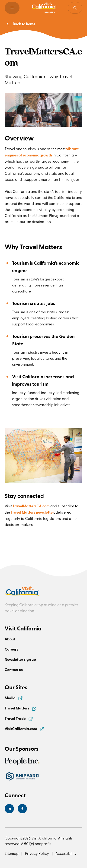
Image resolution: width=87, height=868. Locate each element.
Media (14, 698)
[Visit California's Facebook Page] (22, 809)
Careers (11, 649)
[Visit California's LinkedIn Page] (9, 809)
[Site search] (75, 8)
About (10, 639)
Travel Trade (19, 718)
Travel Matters (21, 708)
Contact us (14, 669)
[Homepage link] (44, 8)
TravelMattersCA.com (31, 506)
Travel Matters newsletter (32, 512)
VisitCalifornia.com (24, 729)
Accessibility (66, 853)
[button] (12, 8)
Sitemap (12, 853)
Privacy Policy (37, 853)
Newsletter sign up (20, 659)
